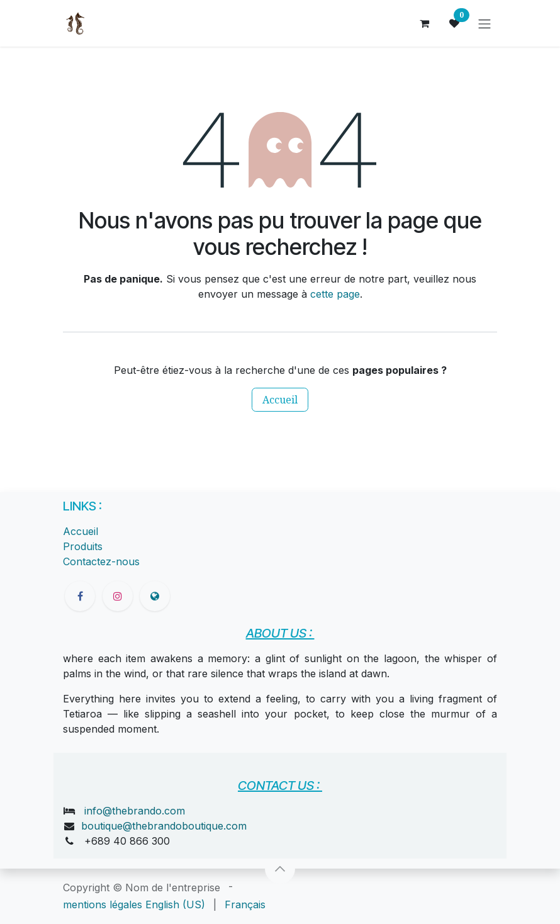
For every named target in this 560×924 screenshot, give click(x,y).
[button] (280, 869)
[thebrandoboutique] (155, 596)
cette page (335, 294)
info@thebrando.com (135, 811)
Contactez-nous (101, 561)
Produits (83, 546)
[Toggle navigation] (484, 23)
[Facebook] (80, 596)
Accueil (280, 400)
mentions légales (103, 904)
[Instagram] (118, 596)
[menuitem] (175, 904)
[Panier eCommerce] (424, 23)
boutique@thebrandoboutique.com (164, 826)
